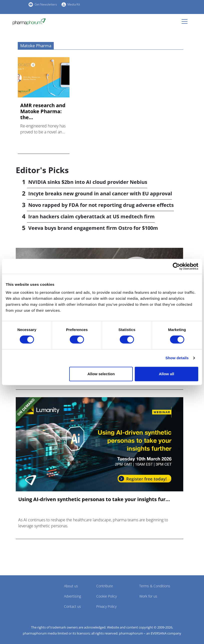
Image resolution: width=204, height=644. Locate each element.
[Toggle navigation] (186, 21)
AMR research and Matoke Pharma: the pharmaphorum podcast (43, 111)
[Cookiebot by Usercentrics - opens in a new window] (176, 266)
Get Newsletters (46, 4)
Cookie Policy (106, 596)
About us (71, 586)
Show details (177, 358)
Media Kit (74, 4)
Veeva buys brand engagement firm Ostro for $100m (93, 228)
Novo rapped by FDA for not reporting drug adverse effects (101, 205)
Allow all (167, 374)
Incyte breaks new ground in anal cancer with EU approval (100, 193)
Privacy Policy (106, 606)
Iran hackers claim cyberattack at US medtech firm (91, 216)
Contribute (105, 586)
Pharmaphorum (30, 593)
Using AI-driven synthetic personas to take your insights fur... (94, 499)
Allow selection (101, 374)
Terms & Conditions (155, 586)
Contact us (72, 606)
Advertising (72, 596)
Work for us (148, 596)
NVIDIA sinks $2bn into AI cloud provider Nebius (88, 182)
